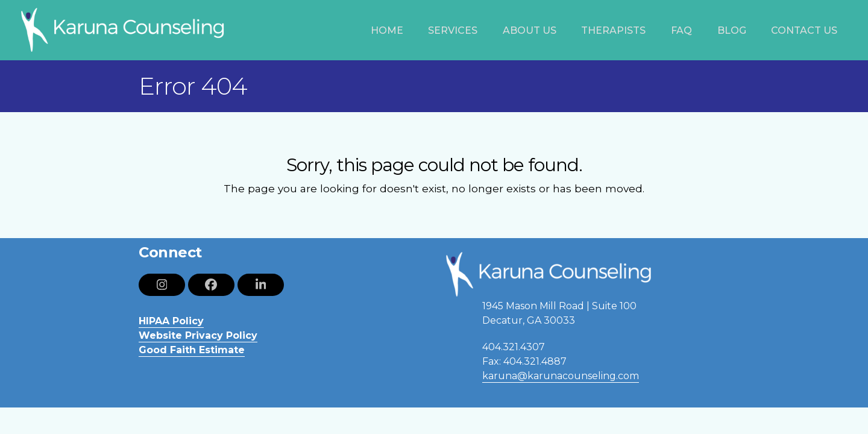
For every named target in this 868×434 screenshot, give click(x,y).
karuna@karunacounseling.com (561, 376)
